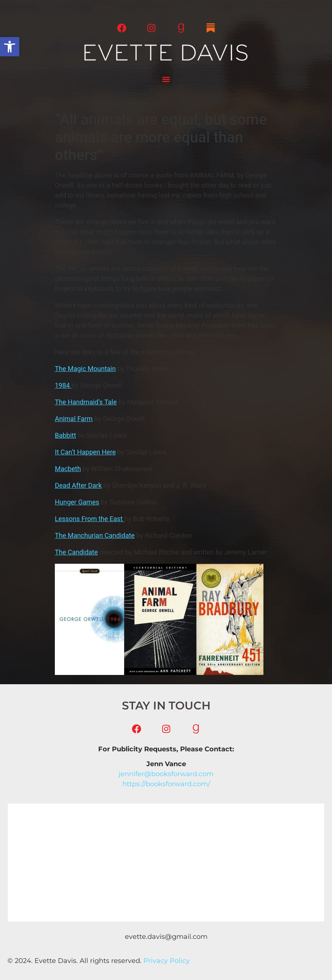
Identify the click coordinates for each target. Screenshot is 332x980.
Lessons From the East (89, 519)
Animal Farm (74, 419)
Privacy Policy (167, 961)
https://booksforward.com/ (166, 784)
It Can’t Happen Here (85, 452)
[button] (10, 47)
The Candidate (76, 552)
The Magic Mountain (85, 369)
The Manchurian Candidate (95, 535)
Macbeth (68, 469)
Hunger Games (77, 502)
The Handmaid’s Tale (86, 402)
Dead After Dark (78, 485)
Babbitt (65, 435)
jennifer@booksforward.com (166, 774)
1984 (63, 385)
